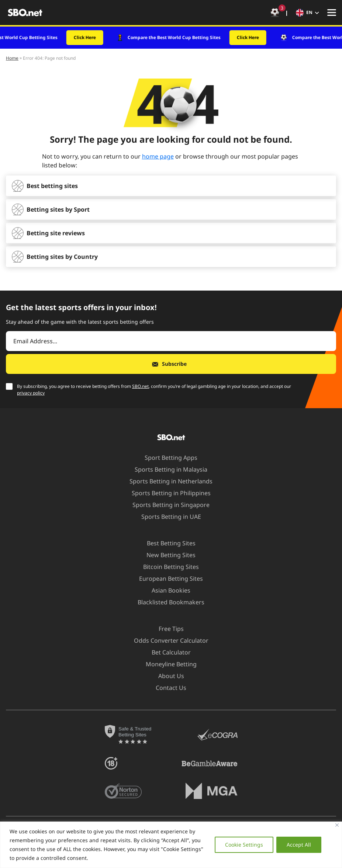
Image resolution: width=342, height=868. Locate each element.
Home (12, 58)
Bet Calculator (167, 652)
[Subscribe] (171, 364)
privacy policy (31, 393)
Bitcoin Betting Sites (167, 567)
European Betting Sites (167, 579)
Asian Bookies (167, 590)
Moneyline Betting (167, 664)
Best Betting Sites (167, 543)
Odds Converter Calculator (167, 640)
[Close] (337, 825)
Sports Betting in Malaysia (167, 469)
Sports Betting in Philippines (167, 493)
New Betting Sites (167, 555)
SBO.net (140, 386)
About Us (167, 676)
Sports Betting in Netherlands (167, 481)
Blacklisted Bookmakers (167, 602)
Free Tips (167, 629)
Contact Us (167, 688)
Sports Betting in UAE (167, 517)
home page (158, 156)
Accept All (298, 845)
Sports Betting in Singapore (167, 505)
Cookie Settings (243, 845)
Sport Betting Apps (167, 458)
